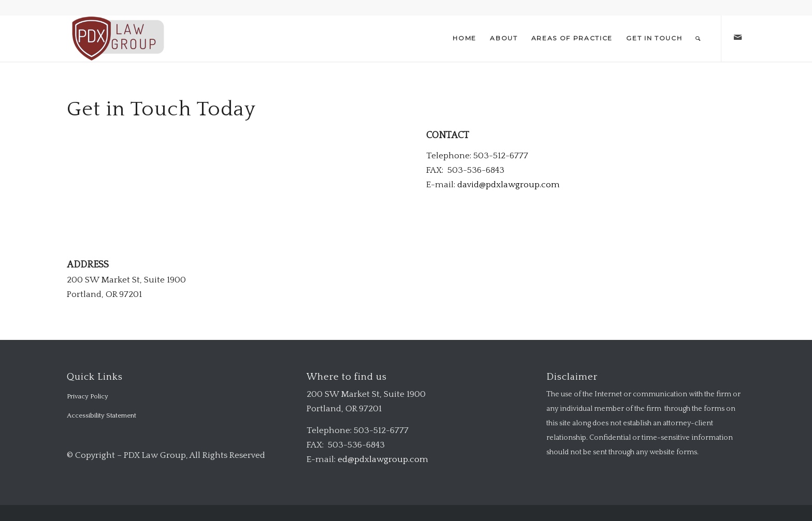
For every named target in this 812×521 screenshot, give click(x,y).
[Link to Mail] (737, 38)
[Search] (698, 38)
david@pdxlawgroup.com (509, 185)
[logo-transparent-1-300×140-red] (117, 38)
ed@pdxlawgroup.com (383, 459)
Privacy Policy (88, 396)
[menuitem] (465, 38)
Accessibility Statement (102, 415)
